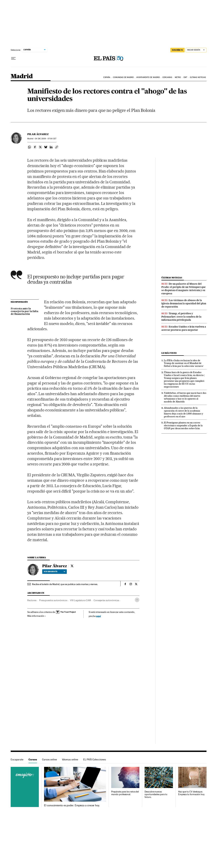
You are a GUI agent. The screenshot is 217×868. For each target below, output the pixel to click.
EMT (185, 77)
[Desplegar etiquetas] (137, 600)
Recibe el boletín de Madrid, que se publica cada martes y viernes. (65, 584)
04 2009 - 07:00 (46, 139)
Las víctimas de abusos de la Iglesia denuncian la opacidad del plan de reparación (184, 303)
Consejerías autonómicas (106, 600)
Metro (178, 77)
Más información (37, 616)
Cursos (33, 759)
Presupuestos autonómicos (53, 600)
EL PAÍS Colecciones (95, 759)
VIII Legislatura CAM (80, 600)
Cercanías (167, 77)
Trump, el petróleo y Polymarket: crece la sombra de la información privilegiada (181, 317)
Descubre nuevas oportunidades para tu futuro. (156, 794)
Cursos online (50, 759)
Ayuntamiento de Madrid (148, 77)
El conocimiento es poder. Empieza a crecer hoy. (72, 805)
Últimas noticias (198, 77)
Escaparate (17, 759)
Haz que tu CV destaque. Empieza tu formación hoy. (191, 793)
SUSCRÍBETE (177, 50)
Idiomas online (70, 759)
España (107, 77)
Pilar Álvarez (38, 134)
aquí (98, 616)
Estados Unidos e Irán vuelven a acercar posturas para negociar (184, 328)
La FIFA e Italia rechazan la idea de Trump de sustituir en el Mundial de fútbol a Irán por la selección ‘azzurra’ (184, 363)
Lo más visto (169, 353)
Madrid (22, 76)
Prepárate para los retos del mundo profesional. (125, 793)
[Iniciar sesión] (196, 50)
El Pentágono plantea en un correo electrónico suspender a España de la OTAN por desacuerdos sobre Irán (183, 425)
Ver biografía (55, 571)
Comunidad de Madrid (123, 77)
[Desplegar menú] (13, 58)
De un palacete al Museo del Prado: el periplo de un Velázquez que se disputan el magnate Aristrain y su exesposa (184, 289)
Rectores (32, 600)
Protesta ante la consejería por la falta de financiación (24, 311)
